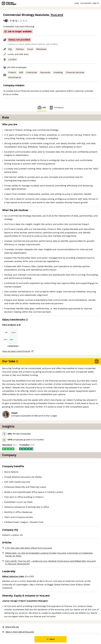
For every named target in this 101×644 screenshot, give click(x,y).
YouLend (57, 15)
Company (56, 108)
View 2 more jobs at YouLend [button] (18, 632)
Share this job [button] (11, 627)
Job (42, 108)
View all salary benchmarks (16, 351)
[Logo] (9, 3)
